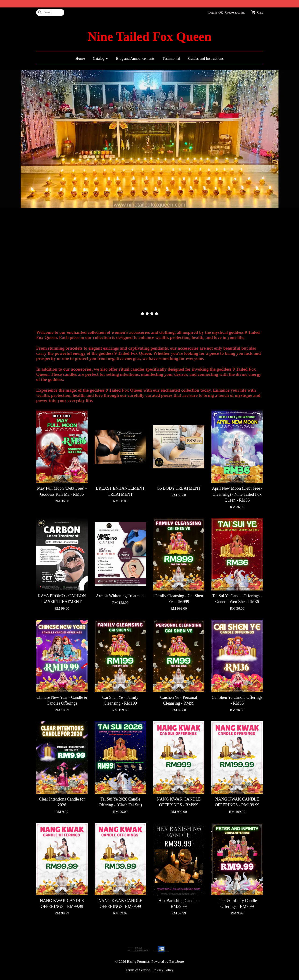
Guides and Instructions (206, 58)
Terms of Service (138, 970)
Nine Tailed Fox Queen (149, 37)
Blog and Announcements (135, 58)
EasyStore (177, 961)
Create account (235, 12)
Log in (213, 12)
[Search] (50, 12)
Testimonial (171, 58)
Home (80, 58)
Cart (260, 12)
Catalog (101, 58)
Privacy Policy (163, 970)
